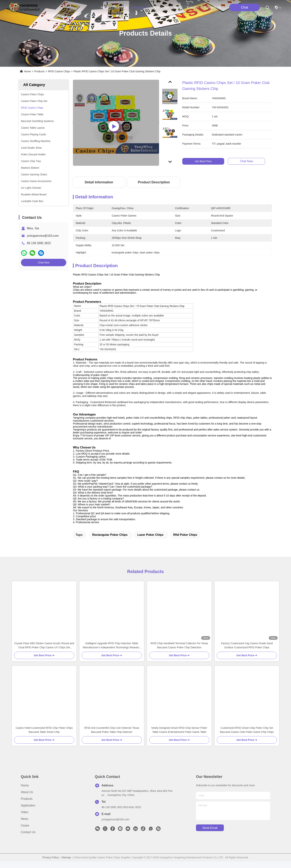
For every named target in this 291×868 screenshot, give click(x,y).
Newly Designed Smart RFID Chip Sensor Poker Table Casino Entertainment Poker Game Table (179, 736)
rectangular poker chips (110, 541)
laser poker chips (150, 541)
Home (105, 7)
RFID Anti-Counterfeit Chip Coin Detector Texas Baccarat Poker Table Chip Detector (112, 736)
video (178, 7)
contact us (213, 7)
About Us (27, 799)
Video (25, 819)
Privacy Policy (51, 864)
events (193, 7)
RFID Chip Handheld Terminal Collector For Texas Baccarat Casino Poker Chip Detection (179, 652)
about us (121, 7)
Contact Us (28, 839)
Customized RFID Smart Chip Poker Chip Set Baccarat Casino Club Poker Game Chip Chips (247, 736)
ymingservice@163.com (43, 236)
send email (210, 834)
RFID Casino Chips (59, 71)
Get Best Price (203, 161)
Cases (25, 832)
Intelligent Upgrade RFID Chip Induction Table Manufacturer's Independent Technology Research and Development (112, 652)
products (140, 7)
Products (39, 71)
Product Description (154, 182)
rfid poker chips (185, 541)
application (161, 7)
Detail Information (99, 182)
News (24, 825)
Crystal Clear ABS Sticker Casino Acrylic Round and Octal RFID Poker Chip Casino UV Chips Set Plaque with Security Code (44, 652)
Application (28, 812)
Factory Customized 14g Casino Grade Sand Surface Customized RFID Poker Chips (247, 652)
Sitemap (66, 864)
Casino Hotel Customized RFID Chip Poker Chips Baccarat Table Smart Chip (44, 736)
